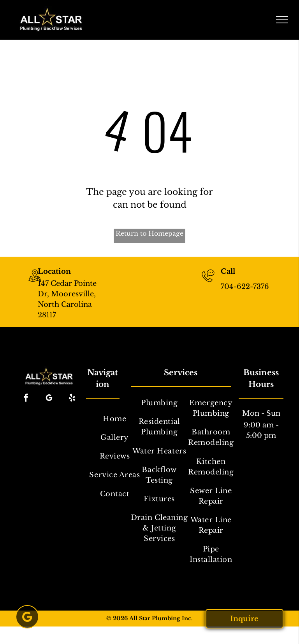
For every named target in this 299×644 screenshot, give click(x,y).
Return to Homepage (149, 233)
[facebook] (26, 399)
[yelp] (72, 399)
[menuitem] (115, 419)
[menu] (282, 20)
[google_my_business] (49, 399)
